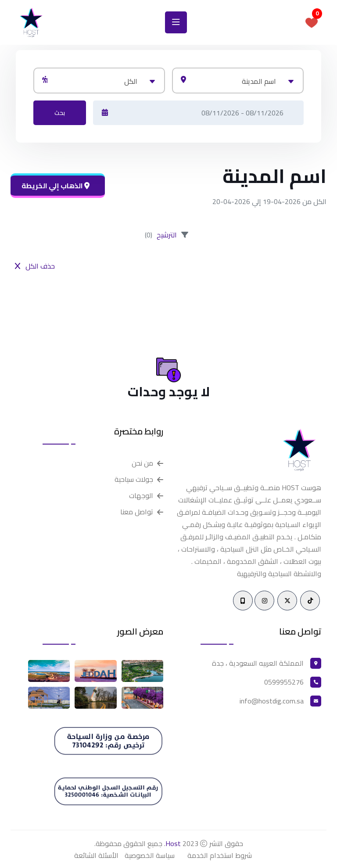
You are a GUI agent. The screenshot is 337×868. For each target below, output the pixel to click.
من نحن (142, 463)
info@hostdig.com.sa (272, 701)
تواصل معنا (137, 512)
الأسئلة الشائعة (96, 855)
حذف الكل (35, 266)
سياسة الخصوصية (150, 855)
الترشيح (167, 235)
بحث (60, 113)
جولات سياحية (134, 479)
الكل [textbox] (131, 81)
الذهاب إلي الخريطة (56, 186)
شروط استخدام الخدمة (220, 855)
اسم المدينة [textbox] (259, 81)
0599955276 (284, 682)
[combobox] (238, 81)
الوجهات (141, 496)
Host (173, 843)
